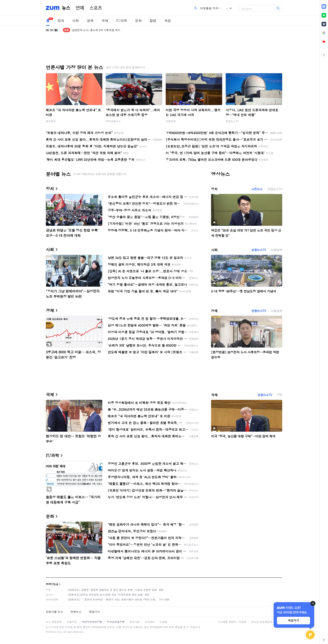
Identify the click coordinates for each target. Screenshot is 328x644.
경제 (90, 21)
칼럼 (153, 21)
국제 (105, 21)
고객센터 (150, 622)
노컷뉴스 (257, 189)
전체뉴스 (76, 612)
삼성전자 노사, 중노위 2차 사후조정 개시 (96, 30)
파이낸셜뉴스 (113, 121)
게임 (168, 21)
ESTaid (52, 632)
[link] (324, 6)
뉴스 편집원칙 (54, 622)
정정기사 (52, 584)
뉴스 (66, 8)
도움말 (163, 622)
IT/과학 (122, 21)
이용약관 (72, 622)
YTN (280, 395)
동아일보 (51, 121)
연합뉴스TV (232, 121)
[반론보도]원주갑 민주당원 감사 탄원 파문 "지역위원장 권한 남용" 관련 (109, 595)
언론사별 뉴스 (54, 612)
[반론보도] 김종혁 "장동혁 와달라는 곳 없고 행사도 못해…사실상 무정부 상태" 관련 (116, 590)
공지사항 (135, 622)
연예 (80, 8)
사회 (76, 21)
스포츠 (96, 8)
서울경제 (171, 121)
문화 (138, 21)
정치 (61, 21)
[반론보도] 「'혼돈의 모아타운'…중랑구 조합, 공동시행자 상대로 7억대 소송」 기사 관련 (119, 599)
